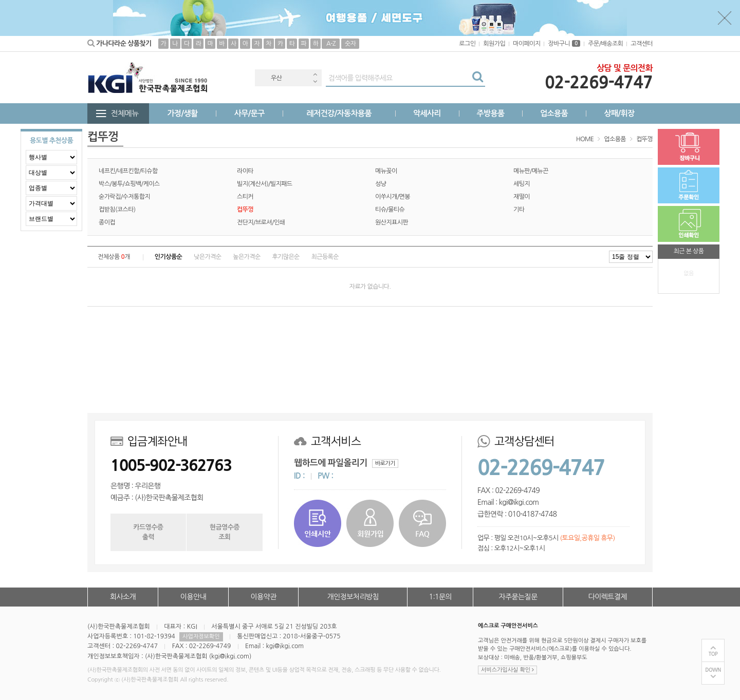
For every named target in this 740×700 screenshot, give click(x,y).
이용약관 (263, 597)
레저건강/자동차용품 (339, 113)
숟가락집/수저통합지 (124, 197)
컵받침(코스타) (117, 210)
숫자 (350, 44)
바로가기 (385, 463)
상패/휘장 (619, 113)
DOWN (713, 670)
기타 (519, 210)
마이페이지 (526, 44)
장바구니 (564, 44)
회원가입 (494, 44)
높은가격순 (246, 257)
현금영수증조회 (225, 532)
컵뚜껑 (644, 139)
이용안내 (193, 597)
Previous (315, 74)
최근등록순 (325, 257)
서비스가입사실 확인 (507, 670)
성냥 (381, 184)
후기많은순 (285, 257)
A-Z (331, 44)
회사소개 (123, 597)
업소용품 (554, 113)
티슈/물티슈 (390, 210)
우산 (276, 78)
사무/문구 (249, 113)
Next (315, 81)
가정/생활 (183, 113)
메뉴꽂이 (386, 171)
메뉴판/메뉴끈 (531, 171)
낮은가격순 (207, 257)
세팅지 (522, 184)
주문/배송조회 (605, 44)
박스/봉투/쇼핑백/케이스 (129, 184)
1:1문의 (441, 597)
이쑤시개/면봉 (393, 197)
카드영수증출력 (148, 532)
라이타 (245, 171)
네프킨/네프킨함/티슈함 (128, 171)
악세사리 (427, 113)
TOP (713, 654)
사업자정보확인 (201, 637)
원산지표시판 (392, 222)
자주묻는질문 (518, 597)
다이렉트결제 (608, 597)
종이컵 (107, 222)
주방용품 (490, 113)
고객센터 (642, 44)
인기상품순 (168, 257)
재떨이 (522, 197)
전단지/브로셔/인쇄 (261, 222)
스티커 (245, 197)
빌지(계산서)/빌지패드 (265, 184)
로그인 (467, 44)
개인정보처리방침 (353, 597)
